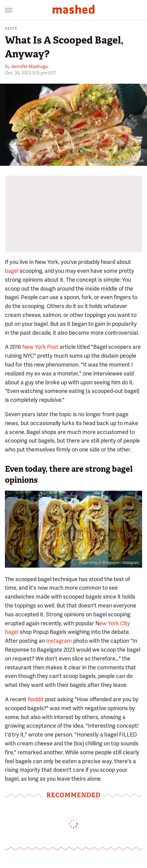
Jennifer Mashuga (29, 67)
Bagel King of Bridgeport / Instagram (109, 563)
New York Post (40, 347)
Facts (11, 29)
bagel (12, 271)
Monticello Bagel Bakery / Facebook (115, 161)
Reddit (36, 699)
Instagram (59, 641)
